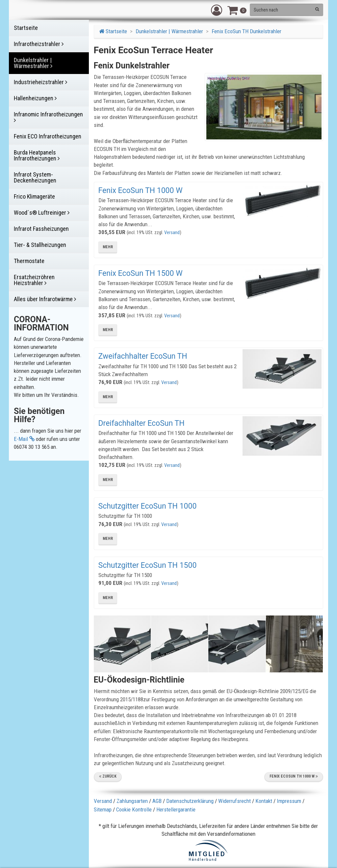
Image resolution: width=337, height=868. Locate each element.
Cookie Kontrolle (134, 809)
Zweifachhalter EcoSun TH (143, 356)
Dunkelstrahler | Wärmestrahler (169, 31)
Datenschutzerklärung (190, 801)
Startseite (113, 31)
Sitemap (103, 809)
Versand (172, 233)
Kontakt (264, 801)
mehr (108, 247)
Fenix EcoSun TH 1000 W (141, 191)
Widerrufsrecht (234, 801)
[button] (217, 10)
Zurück (108, 776)
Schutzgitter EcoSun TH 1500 (148, 565)
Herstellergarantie (176, 809)
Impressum (289, 801)
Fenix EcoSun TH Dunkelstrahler (246, 31)
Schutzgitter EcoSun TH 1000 (148, 506)
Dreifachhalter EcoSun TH (142, 423)
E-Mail (24, 439)
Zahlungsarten (132, 801)
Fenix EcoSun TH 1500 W (141, 273)
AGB (157, 801)
